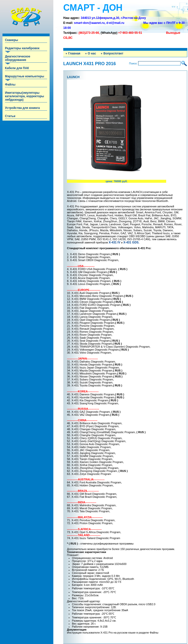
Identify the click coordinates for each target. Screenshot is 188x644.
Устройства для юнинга (22, 108)
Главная (74, 53)
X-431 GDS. (131, 242)
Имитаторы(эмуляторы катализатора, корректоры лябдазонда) (25, 96)
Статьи (10, 116)
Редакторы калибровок (22, 48)
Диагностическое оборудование (18, 58)
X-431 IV (114, 242)
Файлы (10, 85)
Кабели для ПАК (17, 68)
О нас (92, 53)
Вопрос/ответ (113, 53)
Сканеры (12, 40)
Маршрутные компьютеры (25, 76)
